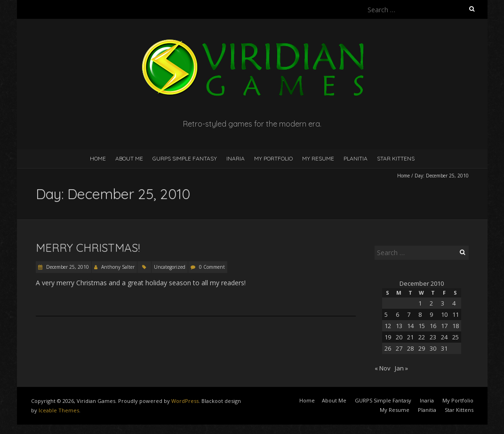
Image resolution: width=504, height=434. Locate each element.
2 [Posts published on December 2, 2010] (431, 303)
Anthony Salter (118, 267)
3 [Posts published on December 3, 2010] (443, 303)
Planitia (356, 158)
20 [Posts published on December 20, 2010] (399, 337)
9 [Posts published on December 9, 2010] (431, 314)
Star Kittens (396, 158)
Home (98, 158)
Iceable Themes (59, 410)
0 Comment (212, 267)
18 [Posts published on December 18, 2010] (456, 326)
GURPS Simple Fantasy (185, 158)
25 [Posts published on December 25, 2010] (456, 337)
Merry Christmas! (88, 248)
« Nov (383, 368)
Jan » (401, 368)
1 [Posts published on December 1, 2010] (420, 303)
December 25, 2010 (67, 267)
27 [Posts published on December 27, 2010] (399, 348)
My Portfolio (273, 158)
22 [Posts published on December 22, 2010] (422, 337)
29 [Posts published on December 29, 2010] (422, 348)
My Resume (318, 158)
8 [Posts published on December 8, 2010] (420, 314)
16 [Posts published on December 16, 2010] (433, 326)
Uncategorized (170, 267)
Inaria (236, 158)
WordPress (185, 401)
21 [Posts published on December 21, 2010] (410, 337)
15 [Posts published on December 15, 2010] (422, 326)
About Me (129, 158)
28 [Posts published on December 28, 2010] (410, 348)
